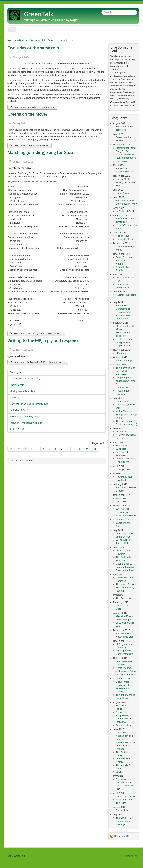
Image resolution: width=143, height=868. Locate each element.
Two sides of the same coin (33, 48)
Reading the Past (125, 570)
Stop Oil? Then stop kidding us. (26, 423)
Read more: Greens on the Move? (30, 145)
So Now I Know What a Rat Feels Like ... (125, 786)
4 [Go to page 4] (43, 449)
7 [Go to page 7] (62, 449)
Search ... (101, 10)
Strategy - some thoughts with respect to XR (124, 342)
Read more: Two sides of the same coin (32, 107)
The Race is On (124, 598)
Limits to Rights (124, 620)
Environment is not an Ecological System (126, 746)
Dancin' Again (17, 398)
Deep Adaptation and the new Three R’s (126, 381)
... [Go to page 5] (50, 449)
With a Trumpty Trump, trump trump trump (126, 414)
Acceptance (122, 779)
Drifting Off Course (126, 796)
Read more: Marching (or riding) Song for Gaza (36, 333)
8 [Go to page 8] (68, 449)
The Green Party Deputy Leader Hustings (125, 821)
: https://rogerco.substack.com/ (40, 40)
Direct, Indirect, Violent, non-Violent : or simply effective (126, 671)
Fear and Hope (124, 725)
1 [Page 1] (26, 449)
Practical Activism (125, 239)
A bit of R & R (17, 429)
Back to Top (131, 856)
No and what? (123, 401)
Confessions (122, 387)
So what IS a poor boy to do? (25, 417)
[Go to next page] (88, 449)
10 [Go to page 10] (80, 449)
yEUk (119, 772)
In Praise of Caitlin (19, 410)
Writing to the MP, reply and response (43, 340)
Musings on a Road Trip (22, 391)
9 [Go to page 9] (73, 449)
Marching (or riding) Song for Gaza (40, 152)
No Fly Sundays (124, 360)
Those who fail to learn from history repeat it (125, 587)
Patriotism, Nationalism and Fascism (124, 736)
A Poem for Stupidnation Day (25, 379)
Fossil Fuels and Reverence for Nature (125, 260)
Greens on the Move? (27, 114)
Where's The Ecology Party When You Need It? (126, 512)
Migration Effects (125, 616)
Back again (16, 372)
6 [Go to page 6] (56, 449)
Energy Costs (17, 385)
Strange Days (123, 469)
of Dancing (122, 432)
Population (121, 374)
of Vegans (121, 353)
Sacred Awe (122, 810)
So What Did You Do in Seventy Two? (30, 404)
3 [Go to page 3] (38, 449)
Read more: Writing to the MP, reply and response (38, 362)
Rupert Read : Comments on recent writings (124, 309)
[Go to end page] (95, 449)
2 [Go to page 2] (32, 449)
